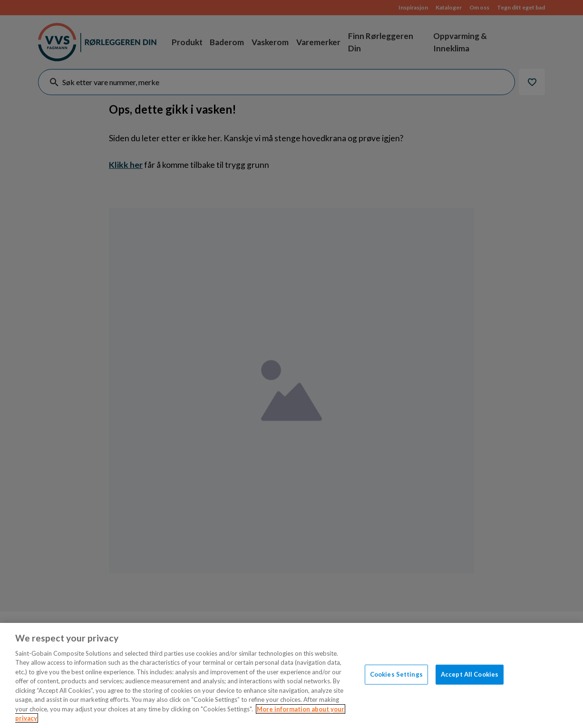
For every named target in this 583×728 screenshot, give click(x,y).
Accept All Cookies (470, 674)
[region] (291, 675)
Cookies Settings (396, 674)
